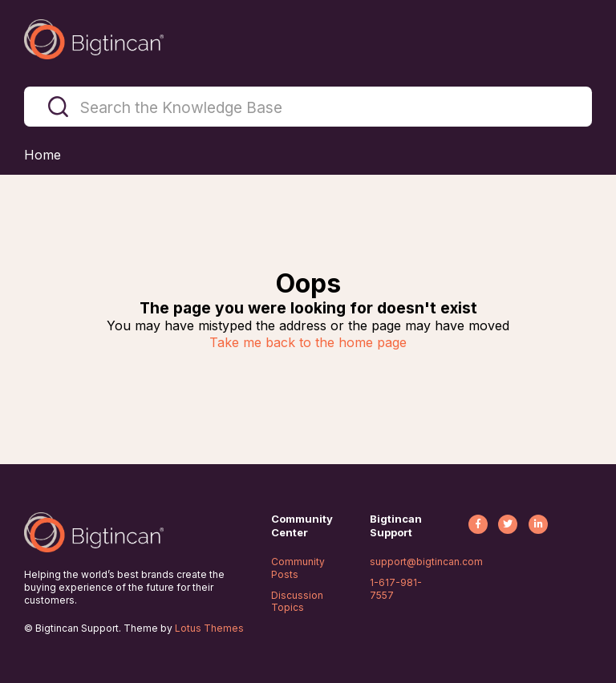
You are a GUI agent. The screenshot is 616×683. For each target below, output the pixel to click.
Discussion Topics (297, 602)
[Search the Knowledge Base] (308, 107)
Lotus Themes (209, 628)
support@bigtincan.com (426, 562)
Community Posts (298, 568)
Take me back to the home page (308, 342)
